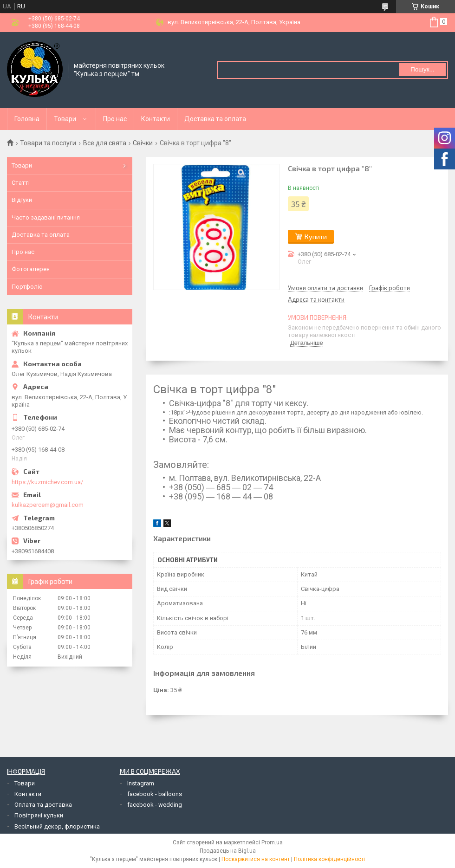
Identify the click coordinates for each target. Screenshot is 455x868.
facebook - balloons (155, 794)
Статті (21, 183)
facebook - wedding (155, 805)
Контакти (156, 119)
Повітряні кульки (39, 815)
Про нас (115, 119)
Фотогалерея (31, 269)
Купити (316, 236)
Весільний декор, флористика (57, 826)
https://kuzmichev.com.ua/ (47, 482)
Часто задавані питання (46, 217)
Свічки (143, 143)
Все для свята (105, 143)
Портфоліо (27, 287)
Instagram (141, 783)
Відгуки (22, 200)
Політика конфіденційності (329, 859)
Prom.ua (272, 842)
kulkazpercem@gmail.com (48, 505)
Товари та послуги (48, 143)
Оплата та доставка (43, 805)
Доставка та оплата (215, 119)
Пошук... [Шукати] (422, 69)
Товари (65, 119)
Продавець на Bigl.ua (228, 851)
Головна (27, 119)
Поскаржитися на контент (256, 859)
